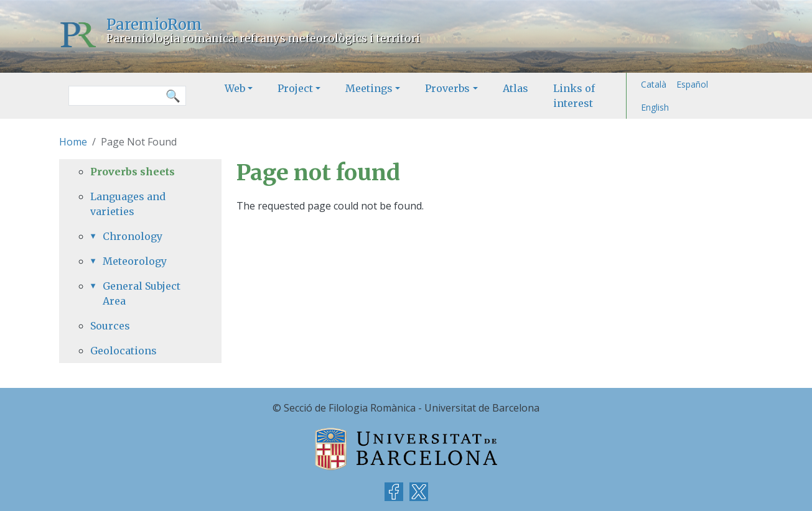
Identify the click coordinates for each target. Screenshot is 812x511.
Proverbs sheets (133, 172)
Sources (110, 326)
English (655, 107)
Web (235, 88)
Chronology (133, 236)
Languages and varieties (128, 204)
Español (692, 84)
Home (73, 142)
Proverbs (447, 88)
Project (295, 88)
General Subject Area (142, 293)
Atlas (516, 88)
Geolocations (124, 351)
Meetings (369, 88)
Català (654, 84)
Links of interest (574, 96)
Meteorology (135, 261)
